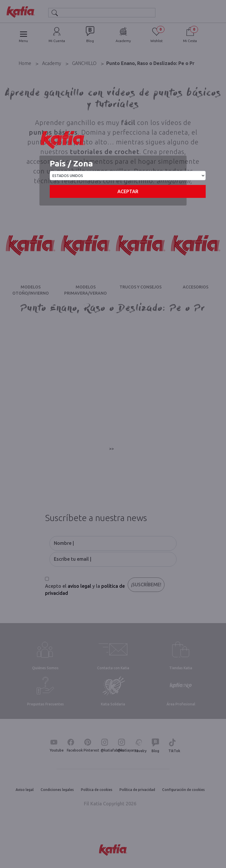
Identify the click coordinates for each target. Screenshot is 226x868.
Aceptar (128, 191)
